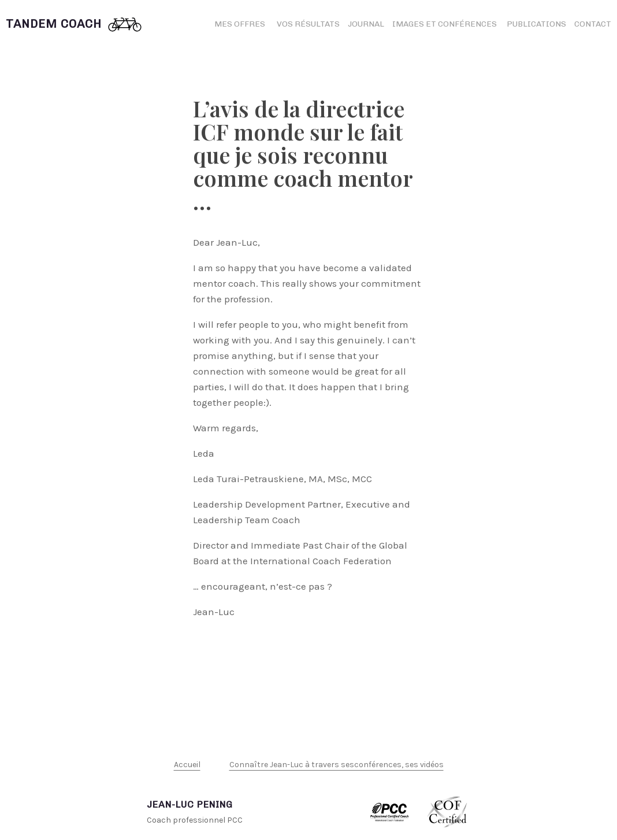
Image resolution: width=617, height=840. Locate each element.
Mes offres (240, 24)
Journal (366, 24)
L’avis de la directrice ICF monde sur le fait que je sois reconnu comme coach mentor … (303, 155)
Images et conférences (445, 24)
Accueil (187, 765)
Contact (593, 24)
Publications (536, 24)
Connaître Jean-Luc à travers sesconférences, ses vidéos (337, 765)
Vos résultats (308, 24)
